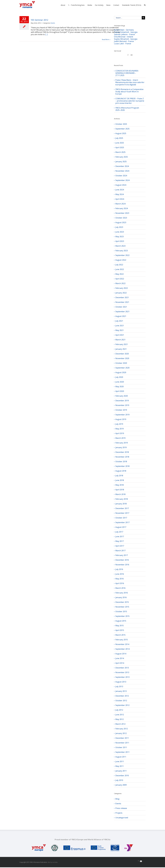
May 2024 (120, 194)
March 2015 (120, 635)
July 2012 (119, 710)
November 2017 (122, 513)
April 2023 (120, 241)
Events (53, 23)
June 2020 (120, 382)
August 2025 (121, 133)
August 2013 (121, 682)
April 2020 (120, 391)
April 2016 (120, 583)
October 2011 (121, 747)
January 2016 (121, 597)
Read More (106, 39)
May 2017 (120, 541)
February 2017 (122, 555)
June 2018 (120, 480)
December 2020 (122, 354)
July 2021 (119, 321)
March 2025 (120, 152)
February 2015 (122, 640)
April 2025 (120, 147)
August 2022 (121, 260)
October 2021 (121, 307)
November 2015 (122, 607)
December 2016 (122, 560)
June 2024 (120, 190)
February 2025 (122, 157)
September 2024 (122, 180)
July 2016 (119, 569)
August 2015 (121, 621)
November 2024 (122, 171)
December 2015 (122, 602)
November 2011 (122, 743)
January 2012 (121, 733)
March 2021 (120, 340)
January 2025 (121, 162)
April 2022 (120, 279)
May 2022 (120, 274)
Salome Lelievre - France (124, 34)
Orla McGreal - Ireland (123, 37)
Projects (119, 813)
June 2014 (120, 658)
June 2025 (120, 143)
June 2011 (120, 761)
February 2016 (122, 593)
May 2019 (120, 429)
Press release (121, 808)
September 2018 (122, 466)
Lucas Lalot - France (123, 44)
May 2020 (120, 387)
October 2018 (121, 461)
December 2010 (122, 776)
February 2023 (122, 251)
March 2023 (120, 246)
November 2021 (122, 302)
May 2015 (120, 626)
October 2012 (121, 701)
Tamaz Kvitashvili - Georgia (126, 32)
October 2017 (121, 518)
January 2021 (121, 349)
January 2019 (121, 447)
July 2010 (119, 780)
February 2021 (122, 344)
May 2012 (120, 719)
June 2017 (120, 536)
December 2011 (122, 738)
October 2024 (121, 176)
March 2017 (120, 551)
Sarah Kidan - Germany (124, 30)
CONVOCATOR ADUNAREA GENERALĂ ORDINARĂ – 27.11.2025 (127, 73)
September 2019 (122, 415)
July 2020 (119, 377)
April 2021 (120, 335)
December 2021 (122, 297)
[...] (46, 34)
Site (49, 862)
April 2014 (120, 663)
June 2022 (120, 269)
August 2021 (121, 316)
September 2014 (122, 649)
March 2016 (120, 588)
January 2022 (121, 293)
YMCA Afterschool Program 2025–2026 (127, 109)
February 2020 (122, 396)
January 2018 (121, 504)
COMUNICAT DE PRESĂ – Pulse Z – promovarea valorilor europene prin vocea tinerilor (130, 101)
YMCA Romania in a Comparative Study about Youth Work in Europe (129, 92)
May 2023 (120, 237)
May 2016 (120, 579)
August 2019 (121, 419)
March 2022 (120, 283)
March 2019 (120, 438)
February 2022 (122, 288)
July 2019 (119, 424)
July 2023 (119, 227)
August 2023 (121, 222)
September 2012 (122, 705)
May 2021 (120, 330)
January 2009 (121, 785)
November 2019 (122, 405)
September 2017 (122, 522)
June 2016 (120, 574)
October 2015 (121, 611)
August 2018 (121, 471)
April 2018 (120, 490)
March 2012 (120, 724)
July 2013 (119, 686)
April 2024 (120, 199)
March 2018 (120, 494)
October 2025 (121, 124)
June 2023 (120, 232)
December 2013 (122, 668)
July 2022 (119, 265)
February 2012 (122, 729)
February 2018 (122, 499)
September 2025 (122, 129)
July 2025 (119, 138)
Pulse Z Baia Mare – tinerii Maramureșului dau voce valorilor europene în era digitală (130, 82)
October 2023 (121, 218)
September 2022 (122, 255)
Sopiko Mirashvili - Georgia (126, 39)
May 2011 (120, 766)
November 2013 (122, 672)
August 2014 (121, 654)
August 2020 (121, 372)
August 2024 (121, 185)
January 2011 (121, 771)
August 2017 (121, 527)
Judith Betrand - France (124, 41)
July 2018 (119, 476)
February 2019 (122, 443)
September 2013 (122, 677)
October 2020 (121, 363)
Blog (117, 799)
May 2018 (120, 485)
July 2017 (119, 532)
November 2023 (122, 213)
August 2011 (121, 757)
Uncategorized (122, 818)
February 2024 (122, 208)
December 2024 (122, 166)
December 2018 (122, 452)
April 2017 (120, 546)
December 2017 (122, 508)
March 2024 (120, 204)
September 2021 (122, 312)
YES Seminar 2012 (39, 20)
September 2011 (122, 752)
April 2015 (120, 630)
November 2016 (122, 565)
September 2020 (122, 368)
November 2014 (122, 644)
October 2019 (121, 410)
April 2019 (120, 433)
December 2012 (122, 696)
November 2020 (122, 358)
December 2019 (122, 401)
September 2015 (122, 616)
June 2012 (120, 715)
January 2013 (121, 691)
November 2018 (122, 457)
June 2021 (120, 326)
